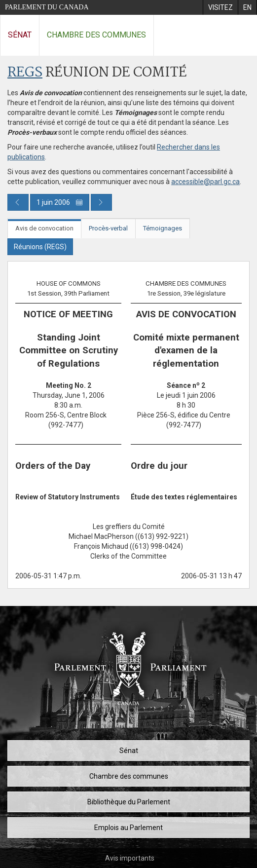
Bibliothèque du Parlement (129, 802)
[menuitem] (220, 7)
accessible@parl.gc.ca (205, 182)
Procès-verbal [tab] (108, 228)
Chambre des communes (96, 35)
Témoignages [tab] (163, 228)
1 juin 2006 (60, 202)
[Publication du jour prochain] (101, 202)
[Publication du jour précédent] (18, 202)
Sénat (20, 35)
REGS (25, 73)
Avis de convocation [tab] (44, 228)
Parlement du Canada (47, 7)
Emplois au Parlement (128, 828)
